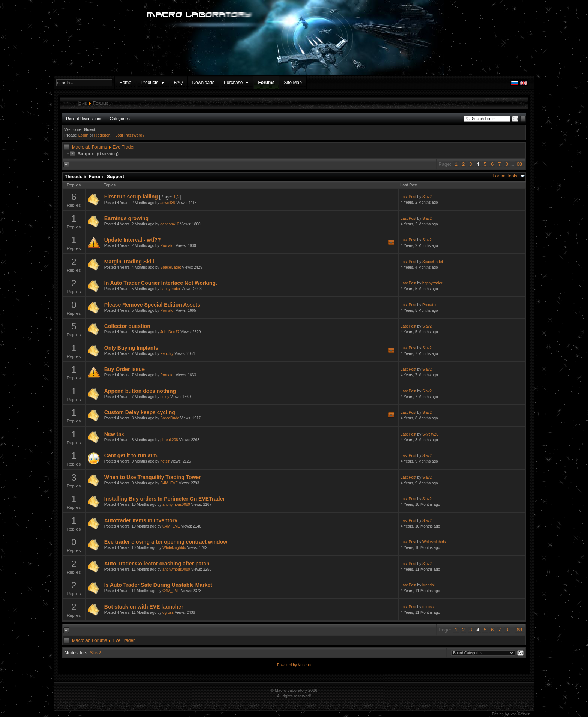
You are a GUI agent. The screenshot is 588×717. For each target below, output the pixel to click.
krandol (428, 585)
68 (519, 164)
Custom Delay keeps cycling (140, 412)
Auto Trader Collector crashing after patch (157, 564)
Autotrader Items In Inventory (141, 520)
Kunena (304, 665)
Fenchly (167, 354)
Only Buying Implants (131, 348)
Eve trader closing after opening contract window (166, 542)
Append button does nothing (140, 391)
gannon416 (169, 224)
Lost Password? (130, 135)
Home (125, 83)
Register (102, 135)
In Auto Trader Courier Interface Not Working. (161, 283)
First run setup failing (131, 197)
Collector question (127, 326)
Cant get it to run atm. (131, 455)
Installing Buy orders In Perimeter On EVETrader (165, 499)
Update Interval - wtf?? (133, 240)
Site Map (293, 83)
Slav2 (427, 197)
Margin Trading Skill (129, 262)
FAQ (178, 83)
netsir (165, 461)
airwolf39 (168, 203)
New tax (114, 434)
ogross (168, 613)
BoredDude (170, 418)
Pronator (167, 246)
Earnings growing (126, 218)
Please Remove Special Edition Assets (152, 305)
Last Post (408, 197)
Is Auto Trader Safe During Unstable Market (158, 585)
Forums (266, 83)
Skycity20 (430, 434)
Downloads (203, 83)
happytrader (170, 289)
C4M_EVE (169, 483)
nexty (165, 397)
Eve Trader (124, 147)
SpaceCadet (170, 267)
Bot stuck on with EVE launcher (144, 607)
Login (83, 135)
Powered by (288, 665)
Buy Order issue (124, 369)
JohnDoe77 (170, 332)
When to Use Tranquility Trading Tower (153, 477)
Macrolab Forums (89, 147)
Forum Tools (505, 176)
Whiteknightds (174, 548)
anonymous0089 (176, 504)
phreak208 (169, 440)
